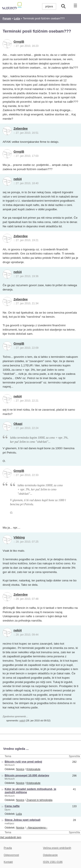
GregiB (19, 42)
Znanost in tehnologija (39, 800)
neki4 (18, 179)
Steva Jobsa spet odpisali (23, 820)
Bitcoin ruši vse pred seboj (23, 762)
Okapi (18, 424)
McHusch (10, 765)
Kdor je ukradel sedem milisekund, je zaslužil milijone (31, 791)
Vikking (19, 537)
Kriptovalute (33, 769)
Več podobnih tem (11, 837)
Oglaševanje (50, 855)
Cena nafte (12, 806)
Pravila (8, 848)
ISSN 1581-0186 (53, 862)
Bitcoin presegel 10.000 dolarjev (27, 775)
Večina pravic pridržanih (57, 848)
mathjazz (10, 823)
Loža (19, 814)
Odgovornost (11, 855)
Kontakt (8, 862)
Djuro (8, 810)
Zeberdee (21, 129)
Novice (20, 769)
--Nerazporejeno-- (37, 828)
